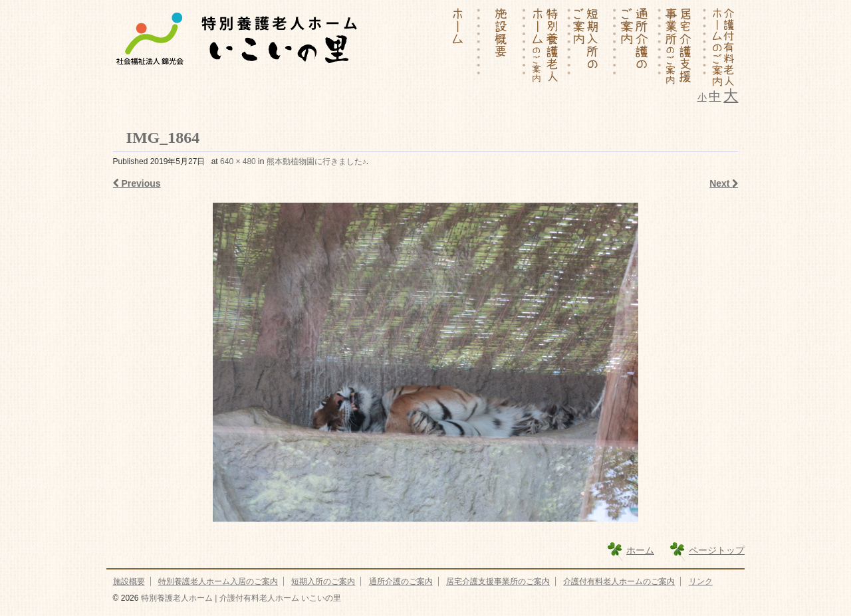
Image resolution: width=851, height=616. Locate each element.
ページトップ (717, 550)
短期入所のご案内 (323, 581)
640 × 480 (238, 161)
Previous (137, 183)
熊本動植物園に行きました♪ (316, 161)
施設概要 (129, 581)
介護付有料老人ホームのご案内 (619, 581)
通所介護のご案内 (401, 581)
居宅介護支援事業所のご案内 (498, 581)
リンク (701, 581)
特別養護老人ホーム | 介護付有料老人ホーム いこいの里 (239, 598)
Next (724, 183)
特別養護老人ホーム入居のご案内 (218, 581)
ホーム (640, 550)
